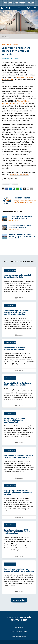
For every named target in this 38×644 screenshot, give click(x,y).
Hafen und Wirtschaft (10, 44)
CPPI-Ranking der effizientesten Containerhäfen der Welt (21, 217)
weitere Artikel (19, 600)
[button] (3, 189)
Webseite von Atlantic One (19, 175)
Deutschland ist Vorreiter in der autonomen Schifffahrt (20, 226)
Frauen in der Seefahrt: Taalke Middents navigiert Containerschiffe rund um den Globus (22, 236)
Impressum (19, 627)
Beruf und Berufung (21, 240)
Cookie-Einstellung (19, 636)
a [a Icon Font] (19, 8)
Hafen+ (17, 220)
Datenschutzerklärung (19, 632)
